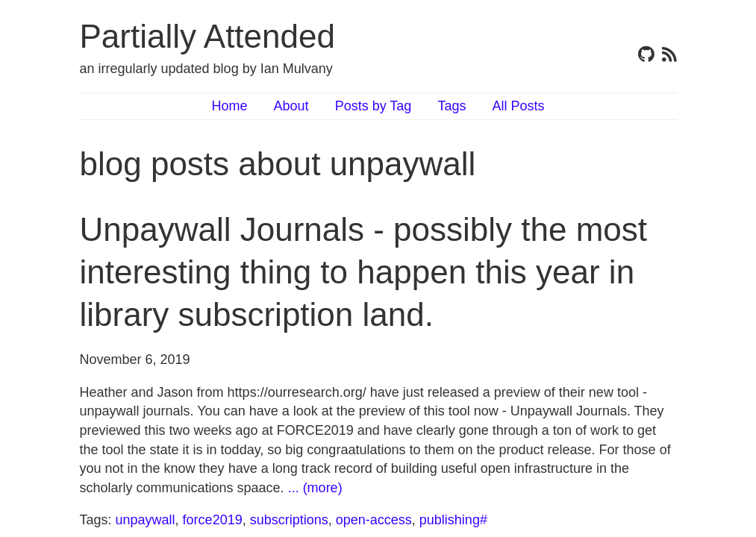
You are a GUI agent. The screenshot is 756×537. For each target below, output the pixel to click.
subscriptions (289, 520)
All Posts (518, 106)
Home (230, 106)
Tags (452, 106)
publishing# (453, 520)
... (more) (315, 488)
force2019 (213, 520)
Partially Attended (207, 36)
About (291, 106)
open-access (374, 520)
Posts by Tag (374, 106)
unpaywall (146, 520)
